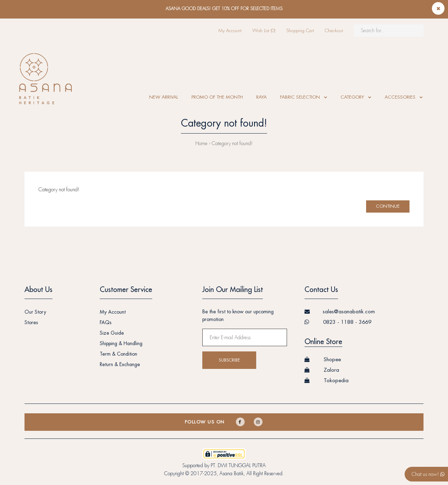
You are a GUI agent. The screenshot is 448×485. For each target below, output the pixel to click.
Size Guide (112, 333)
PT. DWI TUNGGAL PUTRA (238, 465)
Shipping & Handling (121, 343)
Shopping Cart (300, 31)
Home (201, 143)
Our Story (35, 312)
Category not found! (232, 143)
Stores (31, 322)
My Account (230, 31)
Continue (388, 206)
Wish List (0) (264, 31)
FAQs (106, 322)
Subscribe (229, 360)
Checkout (334, 31)
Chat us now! (428, 474)
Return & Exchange (120, 364)
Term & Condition (118, 354)
